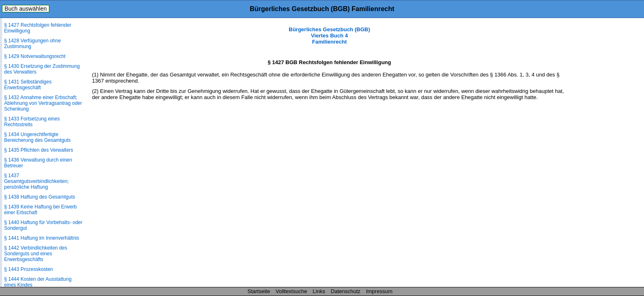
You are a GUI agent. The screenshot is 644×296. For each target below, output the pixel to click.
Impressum (379, 291)
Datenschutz (345, 291)
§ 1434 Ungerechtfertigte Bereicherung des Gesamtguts (37, 137)
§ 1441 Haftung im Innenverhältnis (42, 238)
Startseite (259, 291)
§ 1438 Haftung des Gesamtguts (40, 197)
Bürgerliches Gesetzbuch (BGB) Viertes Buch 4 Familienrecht (329, 36)
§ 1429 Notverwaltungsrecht (35, 56)
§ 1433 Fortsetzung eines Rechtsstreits (32, 122)
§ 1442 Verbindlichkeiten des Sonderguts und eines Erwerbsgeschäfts (36, 254)
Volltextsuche (291, 291)
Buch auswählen (26, 9)
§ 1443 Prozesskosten (29, 269)
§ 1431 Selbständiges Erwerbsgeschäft (28, 85)
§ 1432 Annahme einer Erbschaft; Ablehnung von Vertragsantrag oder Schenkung (43, 103)
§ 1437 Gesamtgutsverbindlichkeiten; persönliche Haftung (36, 181)
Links (319, 291)
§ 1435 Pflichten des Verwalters (39, 150)
